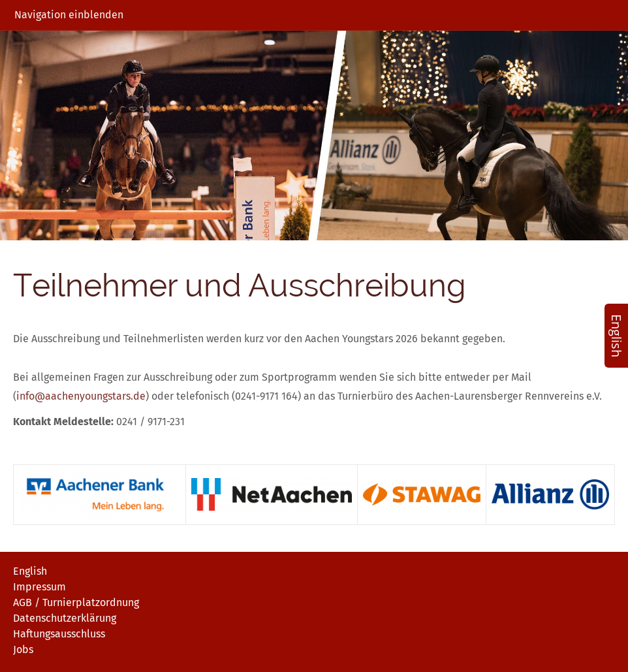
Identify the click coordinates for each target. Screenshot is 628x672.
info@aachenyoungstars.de (81, 396)
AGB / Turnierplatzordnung (76, 602)
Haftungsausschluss (59, 634)
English (30, 571)
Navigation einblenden (69, 15)
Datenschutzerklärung (65, 618)
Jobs (23, 649)
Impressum (39, 587)
